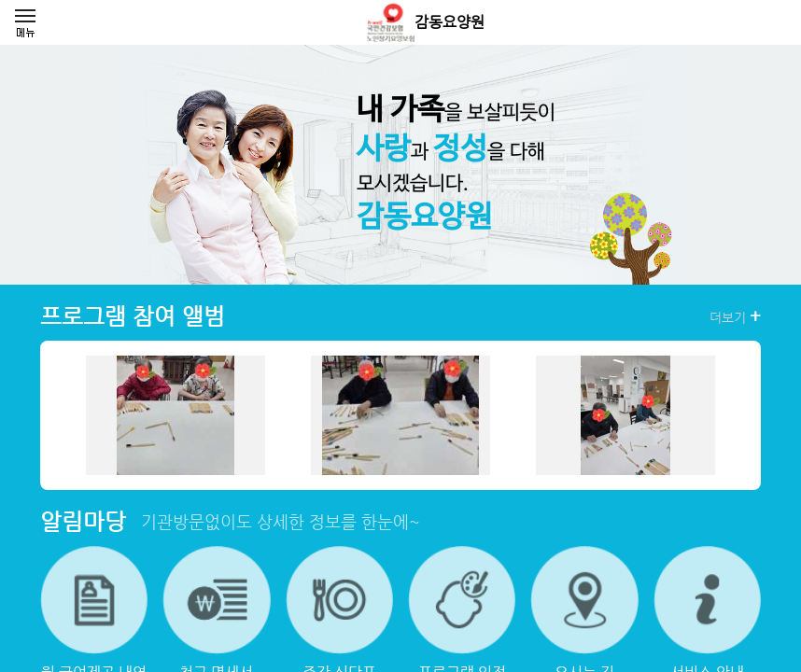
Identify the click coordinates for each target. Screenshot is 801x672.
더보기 (735, 316)
